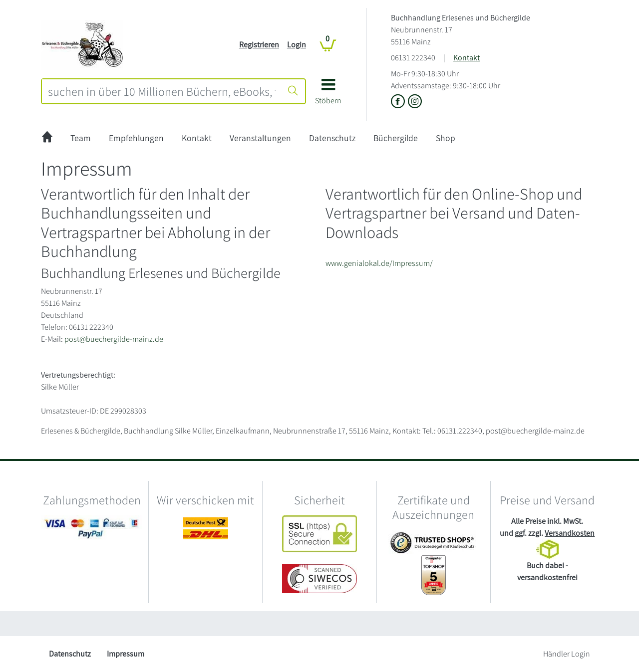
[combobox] (162, 91)
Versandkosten (570, 533)
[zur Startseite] (47, 138)
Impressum (126, 654)
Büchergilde (396, 138)
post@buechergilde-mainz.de (114, 339)
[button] (328, 95)
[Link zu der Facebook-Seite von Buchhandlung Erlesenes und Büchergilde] (399, 102)
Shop (446, 138)
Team (81, 138)
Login (297, 45)
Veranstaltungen (260, 138)
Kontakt (467, 58)
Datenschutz (332, 138)
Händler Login (567, 654)
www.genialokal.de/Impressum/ (379, 263)
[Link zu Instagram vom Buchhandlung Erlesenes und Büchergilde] (415, 102)
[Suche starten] (293, 91)
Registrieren (259, 45)
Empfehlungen (136, 138)
